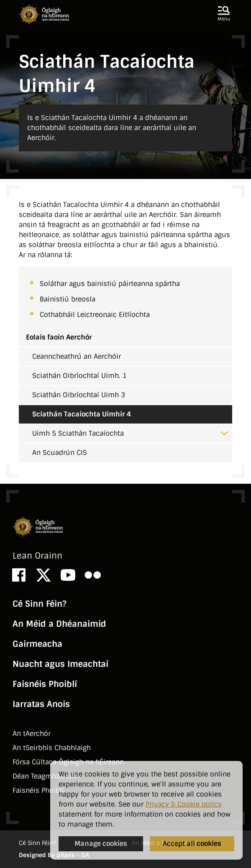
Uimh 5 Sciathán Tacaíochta (130, 433)
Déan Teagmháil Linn (46, 776)
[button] (224, 14)
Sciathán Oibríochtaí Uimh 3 (79, 395)
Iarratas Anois (41, 704)
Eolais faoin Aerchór (59, 337)
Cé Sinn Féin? (39, 604)
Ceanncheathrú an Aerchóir (77, 356)
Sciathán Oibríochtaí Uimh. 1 (79, 376)
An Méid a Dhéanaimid (59, 624)
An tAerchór (32, 734)
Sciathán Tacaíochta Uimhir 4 (82, 414)
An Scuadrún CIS (60, 453)
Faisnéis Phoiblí (45, 684)
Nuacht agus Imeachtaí (60, 664)
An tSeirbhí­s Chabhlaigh (52, 748)
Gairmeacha (37, 644)
